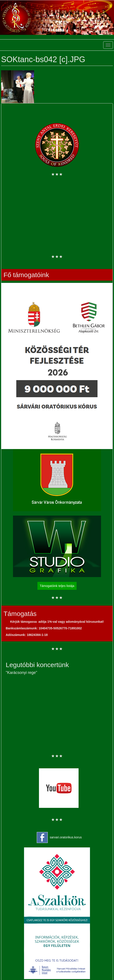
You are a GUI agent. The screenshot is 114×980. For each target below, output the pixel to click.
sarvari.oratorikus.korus (66, 837)
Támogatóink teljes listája (57, 586)
